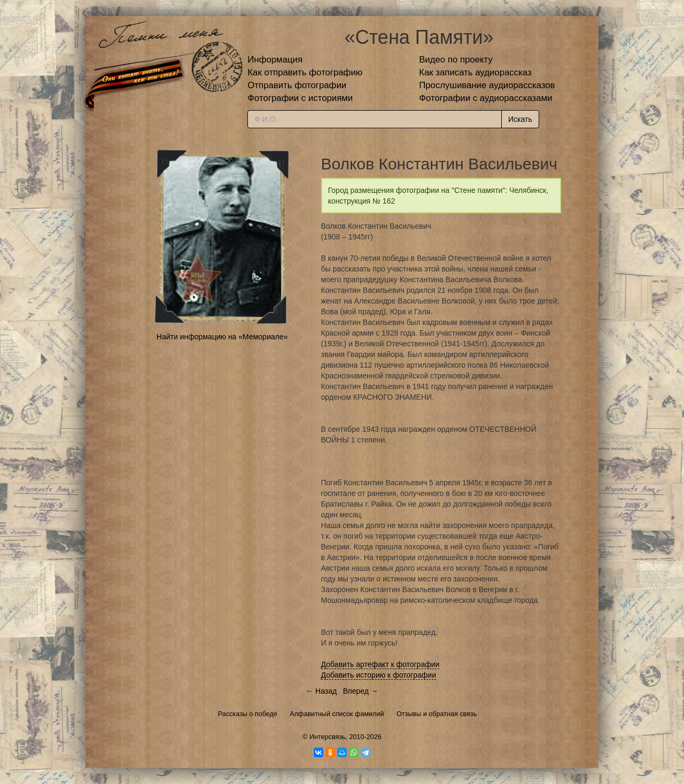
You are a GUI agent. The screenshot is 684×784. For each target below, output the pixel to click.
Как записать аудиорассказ (475, 72)
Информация (275, 60)
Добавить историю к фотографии (379, 675)
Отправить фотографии (297, 85)
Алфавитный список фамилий (337, 714)
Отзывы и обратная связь (437, 714)
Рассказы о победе (248, 714)
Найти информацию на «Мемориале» (222, 337)
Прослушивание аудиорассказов (487, 85)
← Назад (321, 691)
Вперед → (361, 691)
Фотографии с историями (300, 98)
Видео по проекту (456, 60)
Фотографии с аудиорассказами (485, 98)
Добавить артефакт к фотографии (380, 664)
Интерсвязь (328, 737)
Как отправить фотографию (305, 72)
